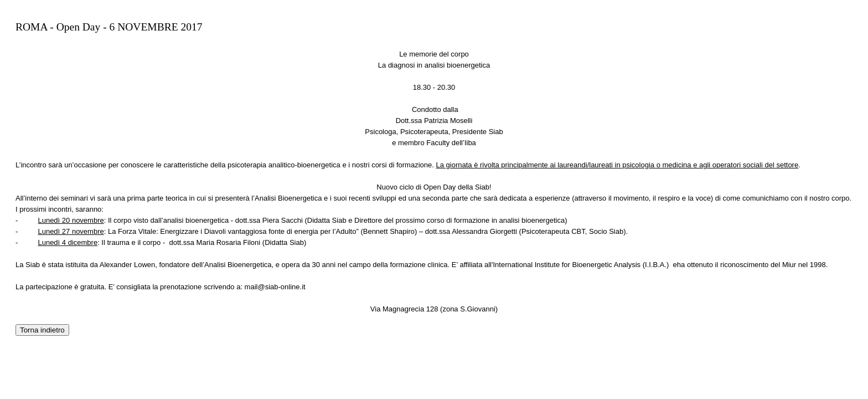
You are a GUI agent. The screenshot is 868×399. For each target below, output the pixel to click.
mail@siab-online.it (275, 287)
